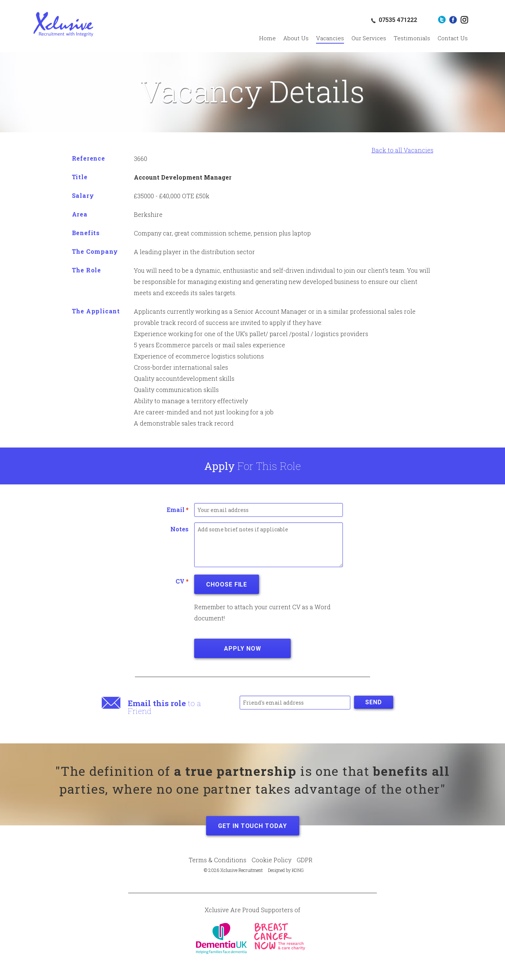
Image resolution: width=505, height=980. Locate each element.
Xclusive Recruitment (63, 24)
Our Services (369, 38)
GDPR (305, 860)
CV (182, 581)
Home (267, 38)
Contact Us (453, 38)
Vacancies (330, 38)
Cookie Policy (272, 860)
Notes (179, 529)
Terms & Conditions (217, 860)
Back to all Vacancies (403, 150)
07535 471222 (398, 20)
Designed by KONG (286, 870)
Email (178, 510)
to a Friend (164, 707)
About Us (296, 38)
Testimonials (412, 38)
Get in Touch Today (252, 826)
